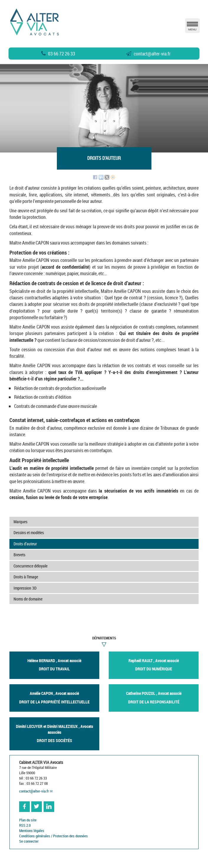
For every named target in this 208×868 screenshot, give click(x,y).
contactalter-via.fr (148, 54)
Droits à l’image (26, 577)
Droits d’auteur (25, 544)
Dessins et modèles (29, 533)
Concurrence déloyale (30, 566)
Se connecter (29, 841)
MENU (192, 27)
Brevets (19, 555)
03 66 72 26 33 (58, 54)
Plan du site (28, 820)
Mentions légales (32, 831)
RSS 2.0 (25, 825)
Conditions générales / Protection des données (53, 836)
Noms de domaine (28, 599)
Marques (20, 522)
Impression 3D (25, 588)
